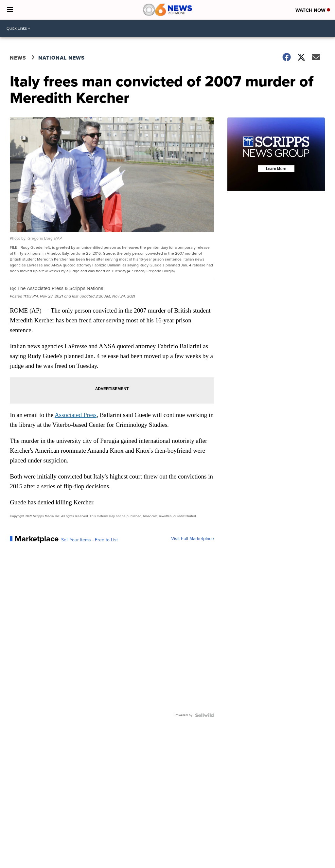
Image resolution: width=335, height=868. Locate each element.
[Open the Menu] (10, 10)
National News (62, 58)
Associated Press (76, 415)
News (18, 58)
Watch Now (313, 10)
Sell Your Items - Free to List (89, 540)
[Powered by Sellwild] (204, 715)
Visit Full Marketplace (193, 539)
